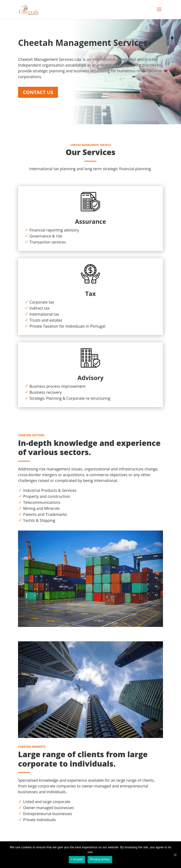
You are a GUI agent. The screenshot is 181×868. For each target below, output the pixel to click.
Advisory (90, 378)
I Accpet (77, 859)
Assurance (90, 221)
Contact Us (38, 92)
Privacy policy (100, 859)
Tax (90, 293)
